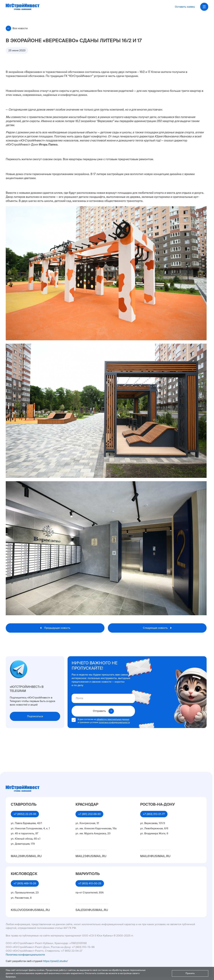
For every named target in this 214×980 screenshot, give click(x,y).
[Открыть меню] (204, 7)
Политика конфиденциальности (25, 955)
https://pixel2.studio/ (55, 961)
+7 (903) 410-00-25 (90, 883)
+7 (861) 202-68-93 (89, 814)
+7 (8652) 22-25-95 (25, 814)
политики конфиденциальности (114, 722)
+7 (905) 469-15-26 (25, 883)
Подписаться (35, 716)
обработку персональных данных (113, 719)
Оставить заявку (185, 7)
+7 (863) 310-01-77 (154, 814)
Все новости (17, 28)
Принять (190, 973)
